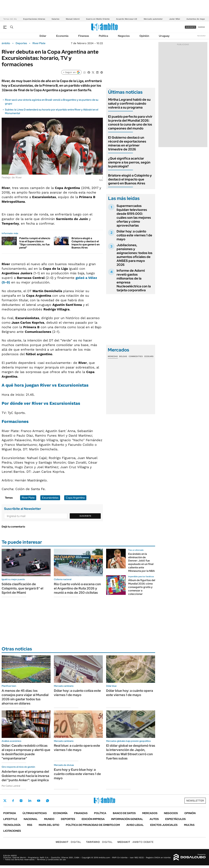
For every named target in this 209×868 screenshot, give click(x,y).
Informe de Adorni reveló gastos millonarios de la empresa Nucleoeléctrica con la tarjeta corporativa (134, 280)
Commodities (136, 356)
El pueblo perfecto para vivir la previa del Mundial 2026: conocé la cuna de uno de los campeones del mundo (130, 122)
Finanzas (84, 36)
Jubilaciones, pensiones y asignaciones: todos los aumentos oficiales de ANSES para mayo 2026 (134, 255)
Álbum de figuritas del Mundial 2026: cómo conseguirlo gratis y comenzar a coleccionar (142, 587)
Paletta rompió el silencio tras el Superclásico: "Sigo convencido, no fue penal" (35, 243)
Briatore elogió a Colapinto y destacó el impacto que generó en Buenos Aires (86, 243)
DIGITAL (68, 842)
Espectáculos (175, 819)
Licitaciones (12, 831)
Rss (30, 825)
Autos (154, 819)
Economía (62, 36)
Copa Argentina (75, 498)
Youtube (39, 801)
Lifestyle (10, 819)
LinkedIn (30, 801)
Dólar (43, 36)
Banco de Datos (124, 813)
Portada (10, 813)
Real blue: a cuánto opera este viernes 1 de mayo (77, 748)
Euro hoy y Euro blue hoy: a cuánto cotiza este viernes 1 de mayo (77, 774)
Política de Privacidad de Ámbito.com (93, 825)
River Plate (39, 43)
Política (103, 36)
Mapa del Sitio (49, 825)
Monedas (113, 356)
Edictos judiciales (164, 825)
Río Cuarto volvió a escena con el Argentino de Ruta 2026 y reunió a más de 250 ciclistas (77, 588)
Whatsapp (48, 801)
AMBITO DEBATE (135, 842)
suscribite (191, 27)
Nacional (31, 819)
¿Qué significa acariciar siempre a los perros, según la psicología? (129, 162)
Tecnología (12, 825)
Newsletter (201, 36)
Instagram (21, 801)
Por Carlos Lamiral (11, 786)
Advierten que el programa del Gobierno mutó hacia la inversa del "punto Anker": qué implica (25, 776)
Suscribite (85, 516)
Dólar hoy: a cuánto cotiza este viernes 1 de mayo (134, 235)
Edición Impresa (93, 819)
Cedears (149, 356)
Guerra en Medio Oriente (98, 19)
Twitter (5, 801)
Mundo (49, 819)
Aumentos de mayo (196, 19)
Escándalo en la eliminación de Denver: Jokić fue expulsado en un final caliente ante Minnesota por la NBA (141, 562)
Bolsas (123, 356)
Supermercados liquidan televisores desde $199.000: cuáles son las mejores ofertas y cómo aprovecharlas (134, 216)
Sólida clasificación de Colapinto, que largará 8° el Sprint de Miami (22, 588)
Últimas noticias (35, 813)
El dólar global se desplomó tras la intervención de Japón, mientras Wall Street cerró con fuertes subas (131, 752)
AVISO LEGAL (135, 825)
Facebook (13, 801)
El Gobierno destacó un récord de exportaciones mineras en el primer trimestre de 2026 (127, 143)
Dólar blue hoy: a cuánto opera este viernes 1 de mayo (130, 693)
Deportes (21, 43)
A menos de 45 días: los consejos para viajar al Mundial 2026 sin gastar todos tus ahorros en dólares (25, 697)
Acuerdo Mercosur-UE (127, 19)
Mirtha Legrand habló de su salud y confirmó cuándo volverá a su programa (129, 103)
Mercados (150, 813)
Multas (189, 825)
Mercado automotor (153, 19)
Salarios (55, 19)
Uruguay (164, 36)
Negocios (124, 36)
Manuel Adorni (73, 19)
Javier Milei (175, 19)
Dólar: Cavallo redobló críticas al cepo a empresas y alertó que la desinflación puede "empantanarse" (26, 752)
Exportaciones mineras (34, 19)
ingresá (201, 27)
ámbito (6, 43)
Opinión (144, 36)
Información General (127, 819)
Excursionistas (50, 498)
